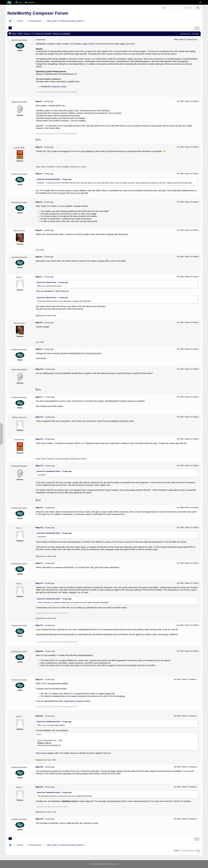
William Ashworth (19, 417)
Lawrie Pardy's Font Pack (93, 44)
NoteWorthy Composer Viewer (54, 87)
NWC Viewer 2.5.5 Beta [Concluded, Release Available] (69, 21)
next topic (196, 34)
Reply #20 (39, 651)
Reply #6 (39, 257)
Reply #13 (39, 439)
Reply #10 (39, 369)
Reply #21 (39, 679)
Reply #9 (39, 349)
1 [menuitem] (10, 28)
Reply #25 (39, 819)
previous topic (185, 34)
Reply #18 (39, 583)
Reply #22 (39, 716)
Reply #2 (39, 147)
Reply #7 (39, 277)
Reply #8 (39, 323)
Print (197, 28)
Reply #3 (39, 174)
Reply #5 (39, 230)
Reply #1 (39, 101)
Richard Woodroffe (19, 102)
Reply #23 (39, 767)
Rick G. (19, 277)
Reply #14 (39, 466)
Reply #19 (39, 625)
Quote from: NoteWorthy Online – (54, 471)
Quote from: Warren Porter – (52, 282)
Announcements (35, 21)
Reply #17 (39, 563)
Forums (20, 21)
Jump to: (177, 851)
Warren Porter (19, 231)
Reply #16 (39, 528)
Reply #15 (39, 508)
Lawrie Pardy (19, 148)
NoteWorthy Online (19, 40)
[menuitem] (197, 28)
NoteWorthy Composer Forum (38, 13)
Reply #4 (39, 202)
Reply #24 (39, 787)
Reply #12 (39, 417)
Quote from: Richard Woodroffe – (54, 179)
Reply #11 (39, 397)
